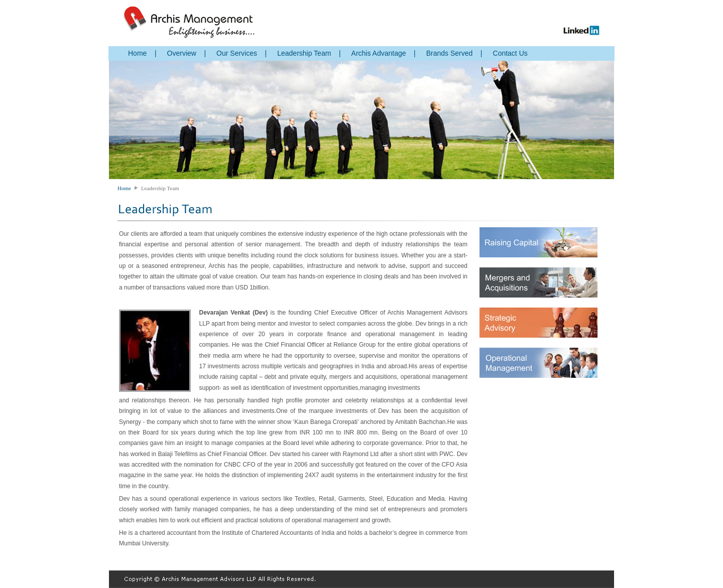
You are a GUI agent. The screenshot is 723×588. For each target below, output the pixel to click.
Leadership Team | (309, 53)
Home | (142, 53)
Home (124, 188)
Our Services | (242, 53)
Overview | (187, 53)
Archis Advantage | (384, 53)
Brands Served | (454, 53)
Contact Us (510, 53)
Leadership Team (160, 188)
